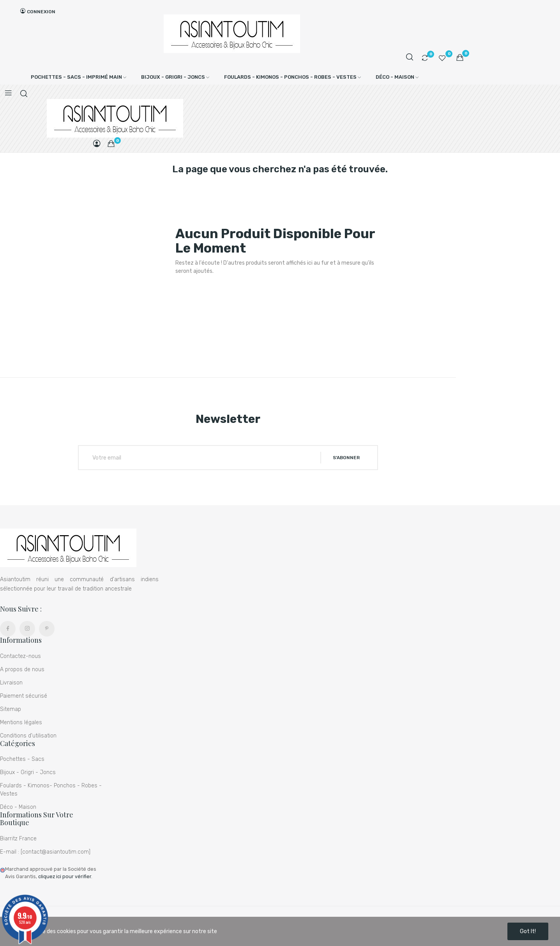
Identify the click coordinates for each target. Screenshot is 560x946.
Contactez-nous (20, 656)
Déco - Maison (18, 807)
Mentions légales (21, 722)
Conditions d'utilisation (28, 736)
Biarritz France (18, 839)
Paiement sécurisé (24, 696)
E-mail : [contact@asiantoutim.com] (45, 852)
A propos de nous (22, 669)
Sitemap (11, 709)
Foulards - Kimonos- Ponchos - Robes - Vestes (51, 790)
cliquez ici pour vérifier (65, 876)
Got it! (528, 931)
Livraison (11, 683)
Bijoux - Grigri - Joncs (28, 772)
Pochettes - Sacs (22, 759)
